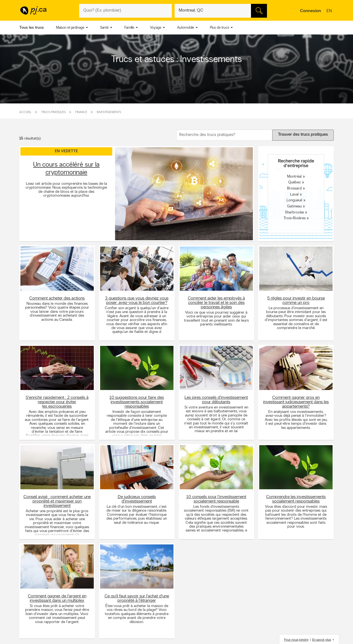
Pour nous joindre (296, 640)
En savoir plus (322, 640)
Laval (294, 194)
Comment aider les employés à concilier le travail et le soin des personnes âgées (216, 303)
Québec (295, 182)
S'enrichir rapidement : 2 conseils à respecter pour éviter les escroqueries (57, 402)
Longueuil (294, 200)
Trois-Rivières (295, 218)
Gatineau (294, 206)
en (330, 11)
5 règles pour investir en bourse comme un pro (296, 301)
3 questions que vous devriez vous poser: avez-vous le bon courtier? (137, 301)
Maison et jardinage (70, 28)
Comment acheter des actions (57, 298)
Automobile (186, 28)
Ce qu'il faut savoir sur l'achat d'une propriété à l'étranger (137, 598)
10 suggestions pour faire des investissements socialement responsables (137, 402)
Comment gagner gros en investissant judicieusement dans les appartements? (296, 402)
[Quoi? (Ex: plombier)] (125, 11)
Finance (81, 112)
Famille (129, 28)
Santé (104, 28)
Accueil (25, 112)
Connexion (311, 11)
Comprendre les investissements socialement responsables (296, 499)
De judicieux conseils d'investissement (137, 499)
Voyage (156, 28)
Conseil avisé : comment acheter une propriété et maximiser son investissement (57, 501)
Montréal (294, 176)
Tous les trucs (32, 28)
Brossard (294, 189)
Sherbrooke (294, 212)
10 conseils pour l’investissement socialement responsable (216, 499)
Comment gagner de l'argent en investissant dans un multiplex (57, 598)
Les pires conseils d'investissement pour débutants (216, 400)
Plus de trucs (220, 28)
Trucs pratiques (53, 112)
